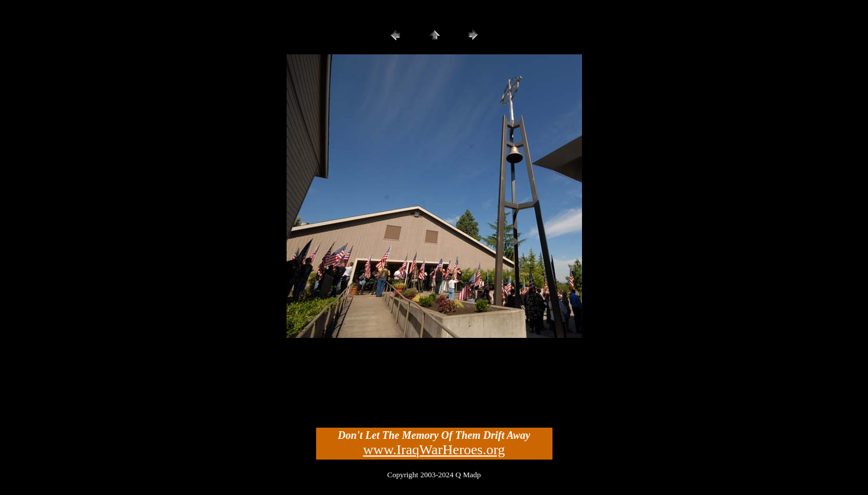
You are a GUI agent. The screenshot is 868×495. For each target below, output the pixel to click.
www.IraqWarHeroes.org (434, 450)
